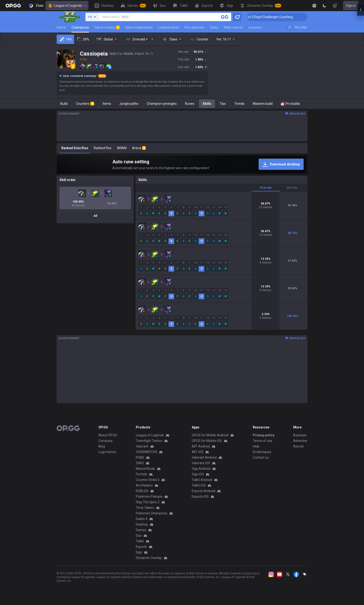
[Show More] (314, 6)
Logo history (107, 452)
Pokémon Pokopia (149, 496)
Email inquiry (262, 452)
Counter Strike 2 (148, 480)
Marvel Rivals (145, 469)
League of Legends (67, 6)
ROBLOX (142, 491)
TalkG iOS (199, 485)
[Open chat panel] (361, 84)
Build (64, 104)
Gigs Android (201, 469)
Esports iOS (200, 496)
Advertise (300, 441)
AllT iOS (198, 452)
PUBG (140, 457)
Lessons (255, 27)
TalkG (140, 541)
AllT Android (201, 446)
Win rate (292, 188)
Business (300, 435)
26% (83, 39)
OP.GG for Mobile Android (210, 435)
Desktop (142, 524)
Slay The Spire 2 (148, 502)
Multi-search (233, 27)
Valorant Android (204, 457)
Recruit (298, 446)
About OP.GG (108, 435)
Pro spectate (195, 27)
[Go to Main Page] (13, 6)
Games (141, 530)
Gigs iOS (198, 474)
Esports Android (203, 491)
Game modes (107, 27)
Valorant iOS (201, 463)
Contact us (261, 457)
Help (256, 446)
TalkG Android (202, 480)
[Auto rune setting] (182, 164)
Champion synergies (162, 104)
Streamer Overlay (149, 558)
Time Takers (145, 508)
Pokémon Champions (152, 513)
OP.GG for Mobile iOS (207, 441)
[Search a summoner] (224, 17)
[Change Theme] (325, 6)
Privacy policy (264, 435)
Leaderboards (169, 27)
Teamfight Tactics (149, 441)
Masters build (263, 104)
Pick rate (266, 188)
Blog (102, 446)
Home (61, 27)
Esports (141, 547)
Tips (223, 104)
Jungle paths (129, 104)
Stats (214, 27)
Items (107, 104)
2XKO (140, 463)
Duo (139, 536)
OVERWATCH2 (146, 452)
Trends (239, 104)
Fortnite (141, 474)
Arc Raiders (144, 485)
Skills (207, 104)
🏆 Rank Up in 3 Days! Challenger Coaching (274, 17)
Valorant (142, 446)
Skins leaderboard (139, 27)
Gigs (139, 552)
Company (106, 441)
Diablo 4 (142, 519)
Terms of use (263, 441)
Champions (80, 27)
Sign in (351, 6)
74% (66, 39)
